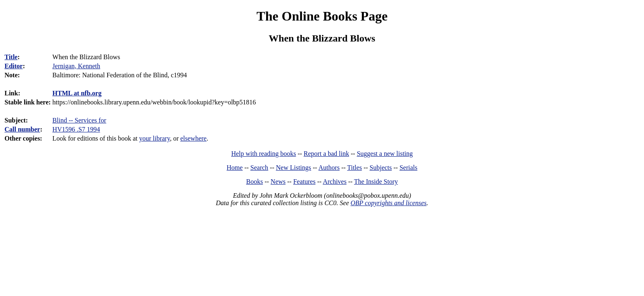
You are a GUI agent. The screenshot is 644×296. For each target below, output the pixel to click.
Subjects (381, 168)
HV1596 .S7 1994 (76, 129)
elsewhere (193, 138)
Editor (14, 66)
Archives (335, 182)
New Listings (294, 168)
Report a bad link (326, 154)
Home (235, 168)
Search (260, 168)
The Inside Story (376, 182)
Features (304, 182)
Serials (409, 168)
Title (11, 57)
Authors (329, 168)
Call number (22, 129)
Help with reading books (264, 154)
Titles (354, 168)
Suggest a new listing (385, 154)
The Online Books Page (322, 16)
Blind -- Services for (79, 120)
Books (254, 182)
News (278, 182)
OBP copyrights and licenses (388, 203)
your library (155, 138)
